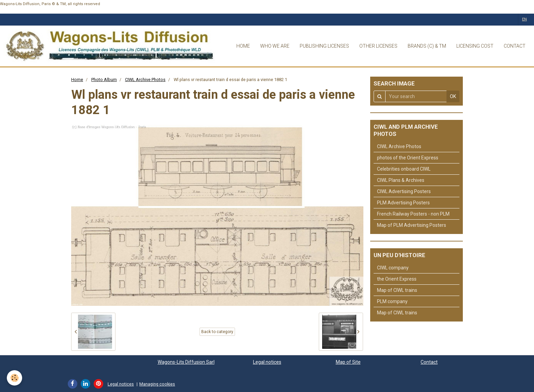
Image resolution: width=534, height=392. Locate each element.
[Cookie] (14, 378)
